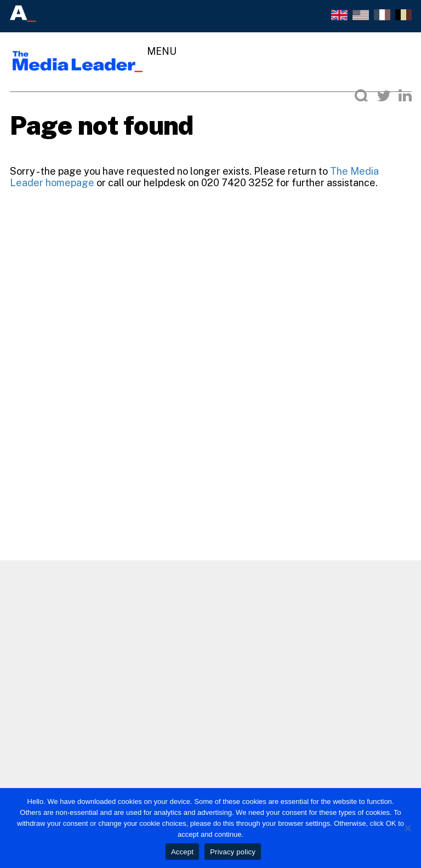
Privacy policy (233, 852)
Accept (182, 852)
